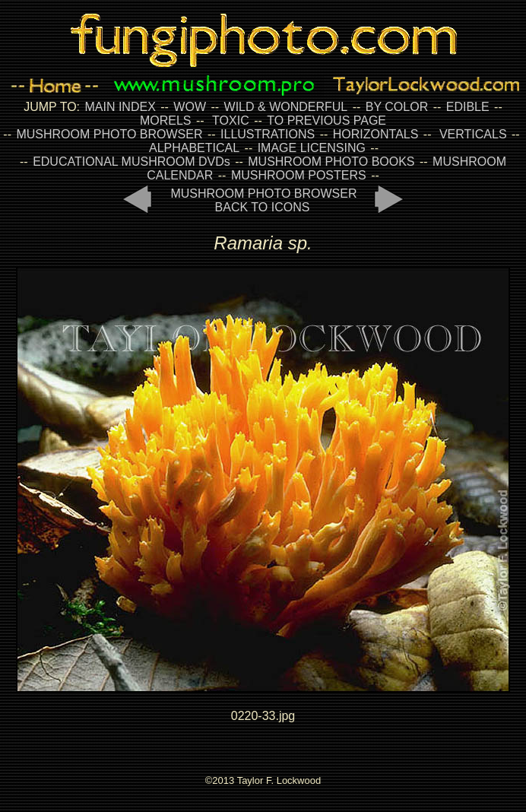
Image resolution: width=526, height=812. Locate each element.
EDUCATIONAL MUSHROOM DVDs (131, 162)
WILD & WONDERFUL (286, 107)
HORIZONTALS (376, 134)
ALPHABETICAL (194, 148)
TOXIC (231, 121)
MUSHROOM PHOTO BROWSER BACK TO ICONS (263, 200)
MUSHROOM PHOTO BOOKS (331, 162)
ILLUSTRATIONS (268, 134)
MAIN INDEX (120, 107)
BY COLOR (397, 107)
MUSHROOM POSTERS (299, 175)
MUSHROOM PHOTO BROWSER (109, 134)
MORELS (166, 121)
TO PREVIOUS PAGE (326, 121)
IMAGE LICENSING (310, 148)
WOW (190, 107)
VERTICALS (473, 134)
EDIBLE (468, 107)
